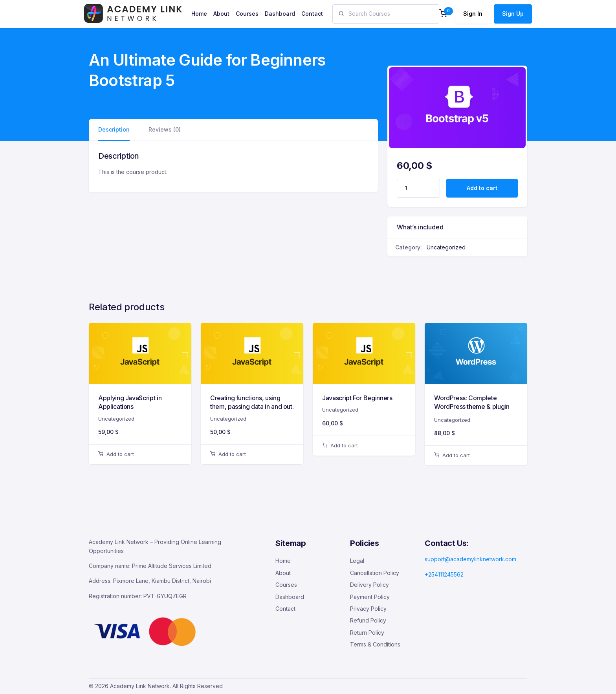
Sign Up (513, 14)
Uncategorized (446, 247)
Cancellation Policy (375, 573)
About (283, 573)
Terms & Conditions (375, 644)
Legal (357, 561)
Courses (286, 585)
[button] (443, 14)
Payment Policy (370, 597)
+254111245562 (444, 574)
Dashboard (290, 597)
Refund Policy (368, 620)
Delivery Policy (369, 585)
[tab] (114, 130)
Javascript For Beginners (357, 398)
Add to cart (482, 188)
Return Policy (367, 633)
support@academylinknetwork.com (470, 559)
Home (283, 561)
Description (114, 129)
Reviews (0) (165, 129)
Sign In (473, 14)
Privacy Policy (368, 609)
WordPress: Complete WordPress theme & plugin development (472, 407)
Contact (285, 609)
